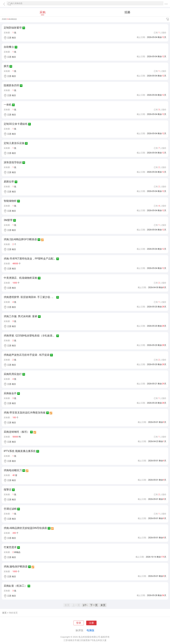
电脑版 (90, 630)
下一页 (94, 605)
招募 (127, 12)
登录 (79, 623)
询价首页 (13, 613)
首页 (4, 613)
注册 (91, 623)
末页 (103, 605)
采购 (43, 12)
